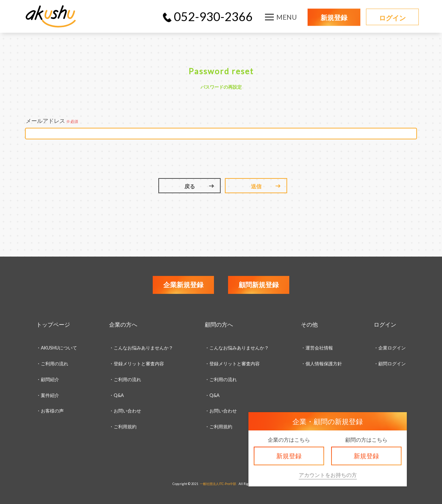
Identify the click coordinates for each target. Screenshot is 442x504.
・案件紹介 (48, 395)
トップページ (53, 324)
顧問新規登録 (259, 285)
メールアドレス (52, 121)
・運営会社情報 (317, 348)
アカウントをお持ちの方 (328, 475)
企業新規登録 (183, 285)
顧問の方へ (219, 324)
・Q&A (116, 395)
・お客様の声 (50, 411)
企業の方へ (123, 324)
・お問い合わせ (125, 411)
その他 (309, 324)
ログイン (392, 18)
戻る (190, 186)
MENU (286, 17)
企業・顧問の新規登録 (328, 421)
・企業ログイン (390, 348)
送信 (256, 186)
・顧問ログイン (390, 364)
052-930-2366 (213, 16)
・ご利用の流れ (52, 364)
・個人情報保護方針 (321, 364)
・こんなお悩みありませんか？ (141, 348)
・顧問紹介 (48, 379)
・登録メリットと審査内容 (137, 364)
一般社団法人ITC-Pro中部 (218, 484)
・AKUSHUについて (57, 348)
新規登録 (334, 17)
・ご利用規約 (219, 427)
